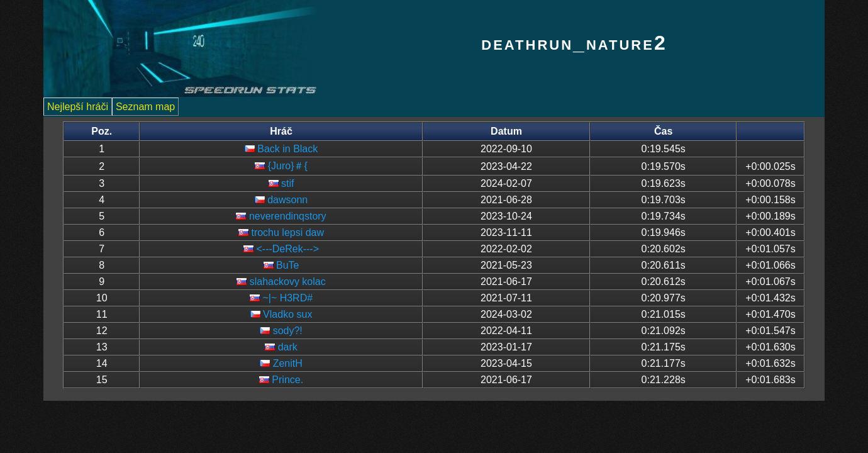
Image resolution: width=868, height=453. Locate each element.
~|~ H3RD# (287, 298)
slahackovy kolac (288, 282)
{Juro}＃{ (288, 166)
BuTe (287, 265)
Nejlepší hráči (78, 107)
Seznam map (145, 107)
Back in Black (287, 149)
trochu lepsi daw (287, 232)
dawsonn (287, 200)
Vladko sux (287, 314)
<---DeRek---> (287, 249)
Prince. (287, 380)
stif (287, 183)
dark (288, 347)
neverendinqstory (288, 216)
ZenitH (288, 363)
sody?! (288, 331)
